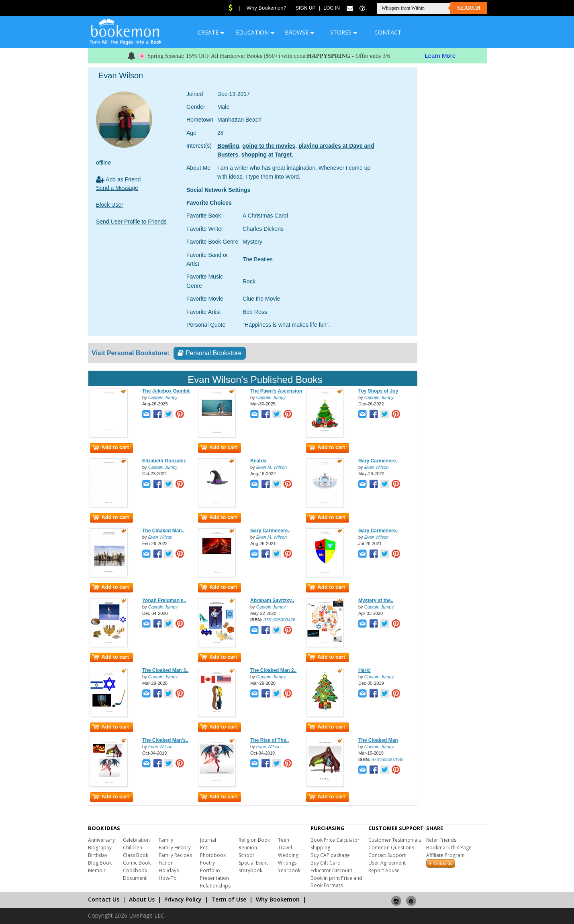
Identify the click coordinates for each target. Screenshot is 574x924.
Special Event (253, 863)
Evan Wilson (377, 467)
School (246, 855)
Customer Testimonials (395, 840)
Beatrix (258, 461)
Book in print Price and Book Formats (336, 882)
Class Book (136, 855)
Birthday (98, 855)
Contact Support (387, 855)
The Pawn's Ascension (276, 391)
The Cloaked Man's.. (165, 740)
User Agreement (387, 863)
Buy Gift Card (326, 863)
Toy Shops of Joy (378, 391)
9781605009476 (280, 620)
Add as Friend (118, 179)
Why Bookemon (278, 899)
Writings (287, 863)
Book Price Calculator (335, 840)
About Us (142, 899)
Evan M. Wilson (272, 467)
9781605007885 (388, 759)
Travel (285, 848)
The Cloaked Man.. (163, 531)
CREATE (211, 32)
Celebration (136, 840)
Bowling (228, 146)
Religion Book (254, 840)
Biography (100, 848)
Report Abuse (384, 870)
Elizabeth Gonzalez (164, 461)
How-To (168, 878)
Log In (332, 8)
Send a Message (117, 188)
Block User (110, 205)
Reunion (248, 848)
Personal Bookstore (209, 353)
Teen (284, 840)
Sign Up (305, 8)
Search (469, 8)
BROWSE (300, 32)
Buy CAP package (330, 855)
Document (135, 878)
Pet (204, 848)
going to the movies (269, 146)
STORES (344, 32)
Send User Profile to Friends (131, 222)
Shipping (320, 848)
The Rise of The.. (270, 740)
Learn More (440, 56)
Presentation (214, 878)
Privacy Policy (183, 899)
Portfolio (210, 870)
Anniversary (101, 840)
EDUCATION (255, 32)
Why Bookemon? (267, 8)
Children (133, 848)
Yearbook (289, 870)
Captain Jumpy (163, 397)
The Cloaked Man (378, 740)
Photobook (213, 855)
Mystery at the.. (376, 600)
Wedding (288, 855)
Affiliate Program (445, 855)
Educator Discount (331, 870)
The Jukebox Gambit (166, 391)
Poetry (207, 863)
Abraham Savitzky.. (272, 600)
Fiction (166, 863)
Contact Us (104, 899)
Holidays (169, 870)
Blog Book (100, 863)
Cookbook (135, 870)
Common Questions (391, 848)
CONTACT (388, 32)
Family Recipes (175, 855)
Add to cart (110, 447)
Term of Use (229, 899)
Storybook (250, 870)
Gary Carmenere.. (378, 461)
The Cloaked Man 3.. (165, 670)
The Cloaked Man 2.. (273, 670)
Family (166, 840)
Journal (208, 840)
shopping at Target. (267, 155)
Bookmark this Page (449, 848)
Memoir (97, 870)
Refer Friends (441, 840)
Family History (175, 848)
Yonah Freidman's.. (164, 600)
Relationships (215, 886)
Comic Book (137, 863)
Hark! (365, 670)
